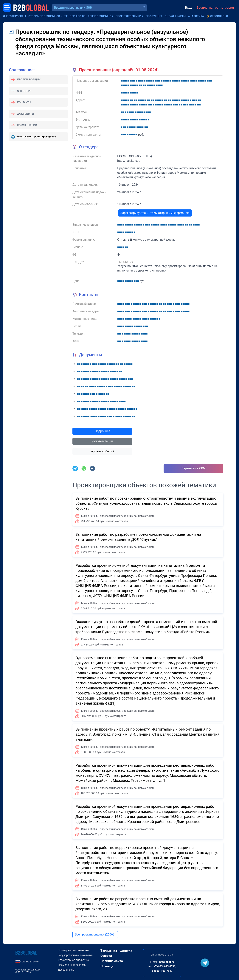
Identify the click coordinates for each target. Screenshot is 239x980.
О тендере (24, 91)
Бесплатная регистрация (215, 7)
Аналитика (196, 16)
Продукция (154, 16)
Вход (189, 7)
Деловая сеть (66, 970)
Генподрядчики (100, 16)
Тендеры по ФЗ (75, 16)
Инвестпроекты (14, 16)
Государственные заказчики (75, 955)
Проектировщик (29, 79)
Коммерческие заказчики (73, 950)
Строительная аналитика (73, 960)
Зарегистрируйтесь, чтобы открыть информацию (155, 213)
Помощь (107, 966)
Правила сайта (112, 961)
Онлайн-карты (175, 16)
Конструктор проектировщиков (36, 137)
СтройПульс (219, 16)
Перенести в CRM (194, 468)
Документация (102, 441)
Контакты (24, 102)
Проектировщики (128, 16)
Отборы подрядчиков (44, 16)
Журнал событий (102, 451)
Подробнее (102, 431)
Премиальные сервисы (72, 965)
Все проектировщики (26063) (95, 934)
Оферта (106, 956)
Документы (25, 114)
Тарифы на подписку (116, 950)
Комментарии (27, 125)
